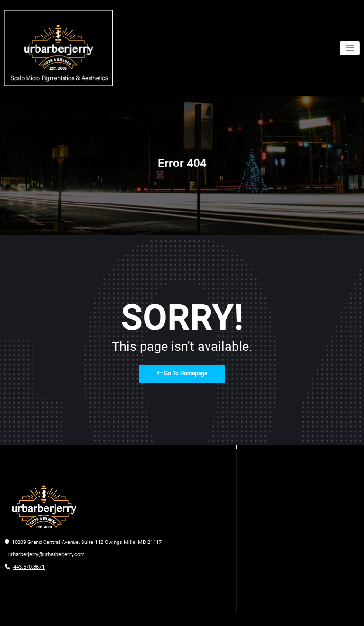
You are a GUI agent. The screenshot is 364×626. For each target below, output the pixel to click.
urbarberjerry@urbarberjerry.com (46, 555)
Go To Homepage (182, 373)
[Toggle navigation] (350, 48)
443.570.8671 (29, 567)
